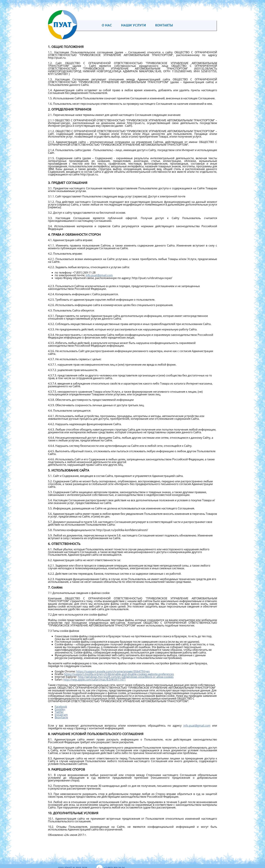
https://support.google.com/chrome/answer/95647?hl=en (113, 671)
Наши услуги (134, 26)
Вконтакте (61, 717)
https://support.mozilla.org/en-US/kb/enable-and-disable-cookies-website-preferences (119, 674)
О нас (107, 26)
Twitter (59, 712)
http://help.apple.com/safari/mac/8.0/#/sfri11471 (95, 680)
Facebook (61, 707)
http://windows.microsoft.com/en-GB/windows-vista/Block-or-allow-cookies (126, 677)
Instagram (61, 715)
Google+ (60, 709)
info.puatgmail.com (99, 275)
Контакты (164, 26)
